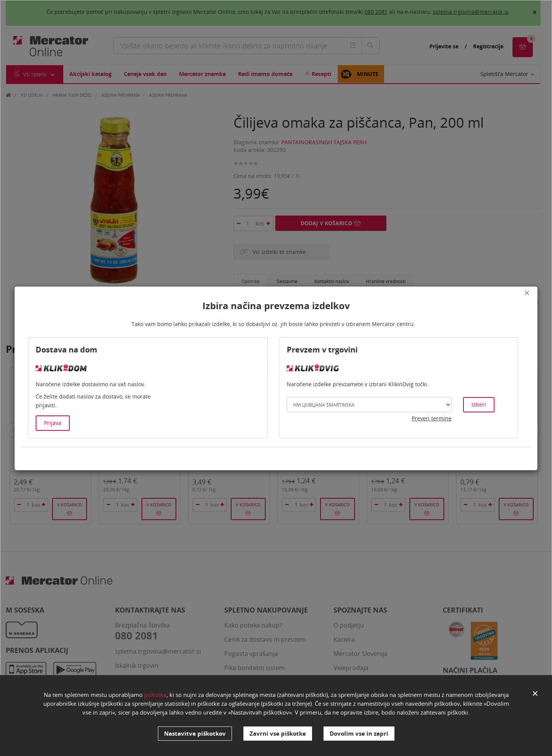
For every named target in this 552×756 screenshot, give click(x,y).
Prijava (53, 423)
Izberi (479, 404)
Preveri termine (432, 418)
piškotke (155, 695)
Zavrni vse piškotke (278, 733)
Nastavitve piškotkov (195, 733)
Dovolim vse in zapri (359, 733)
